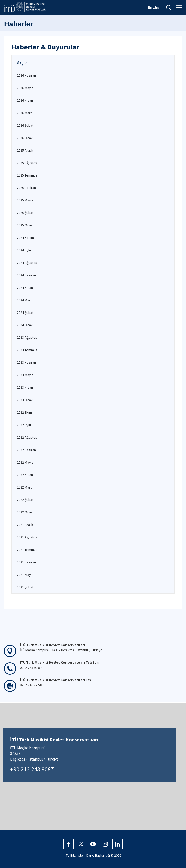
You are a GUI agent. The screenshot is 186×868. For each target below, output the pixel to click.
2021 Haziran (26, 562)
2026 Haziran (26, 75)
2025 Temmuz (27, 175)
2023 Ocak (25, 400)
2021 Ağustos (27, 537)
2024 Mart (24, 300)
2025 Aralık (25, 150)
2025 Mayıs (25, 200)
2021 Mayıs (25, 575)
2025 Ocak (25, 225)
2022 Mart (24, 487)
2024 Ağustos (27, 263)
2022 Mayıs (25, 462)
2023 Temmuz (27, 350)
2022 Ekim (24, 412)
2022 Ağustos (27, 437)
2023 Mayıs (25, 375)
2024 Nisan (25, 288)
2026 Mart (24, 113)
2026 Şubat (25, 125)
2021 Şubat (25, 587)
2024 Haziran (26, 275)
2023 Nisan (25, 387)
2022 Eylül (24, 425)
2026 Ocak (25, 138)
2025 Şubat (25, 213)
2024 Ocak (25, 325)
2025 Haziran (26, 188)
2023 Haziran (26, 362)
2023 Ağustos (27, 337)
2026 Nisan (25, 100)
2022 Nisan (25, 475)
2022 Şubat (25, 500)
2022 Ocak (25, 512)
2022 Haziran (26, 450)
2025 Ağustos (27, 163)
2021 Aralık (25, 525)
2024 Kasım (25, 238)
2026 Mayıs (25, 88)
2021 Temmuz (27, 550)
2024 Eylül (24, 250)
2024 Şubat (25, 313)
